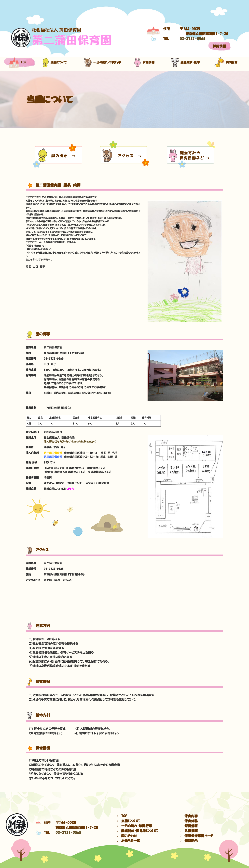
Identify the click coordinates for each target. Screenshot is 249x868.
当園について (55, 62)
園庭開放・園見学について (139, 831)
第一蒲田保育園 (53, 453)
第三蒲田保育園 (53, 457)
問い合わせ (129, 836)
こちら (70, 489)
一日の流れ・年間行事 (101, 62)
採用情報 (219, 46)
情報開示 (191, 841)
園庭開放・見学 (185, 62)
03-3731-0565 (193, 39)
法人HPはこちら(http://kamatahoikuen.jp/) (70, 442)
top (18, 62)
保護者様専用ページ (199, 836)
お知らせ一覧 (131, 841)
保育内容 (191, 816)
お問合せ (226, 62)
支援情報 (144, 62)
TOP (124, 816)
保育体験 (191, 821)
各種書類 (191, 831)
